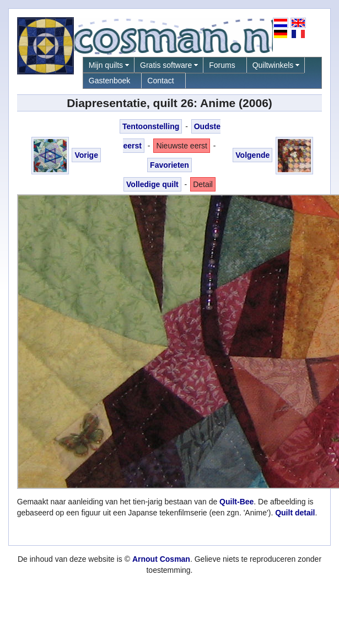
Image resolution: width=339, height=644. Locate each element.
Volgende (252, 155)
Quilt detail (295, 513)
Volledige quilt (152, 184)
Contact (160, 81)
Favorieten (169, 165)
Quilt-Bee (236, 502)
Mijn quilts (106, 65)
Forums (222, 65)
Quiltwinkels (273, 65)
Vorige (86, 155)
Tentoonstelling (151, 126)
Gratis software (166, 65)
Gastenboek (110, 81)
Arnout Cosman (161, 559)
